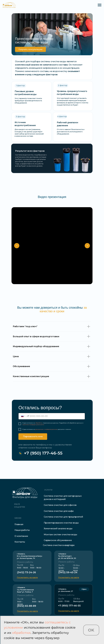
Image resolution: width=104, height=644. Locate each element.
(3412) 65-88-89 (27, 606)
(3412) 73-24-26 (26, 572)
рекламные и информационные (46, 429)
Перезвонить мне (33, 436)
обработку (39, 423)
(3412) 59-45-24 (68, 572)
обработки (21, 633)
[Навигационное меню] (100, 5)
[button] (30, 49)
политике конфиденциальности (33, 425)
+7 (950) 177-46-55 (43, 453)
